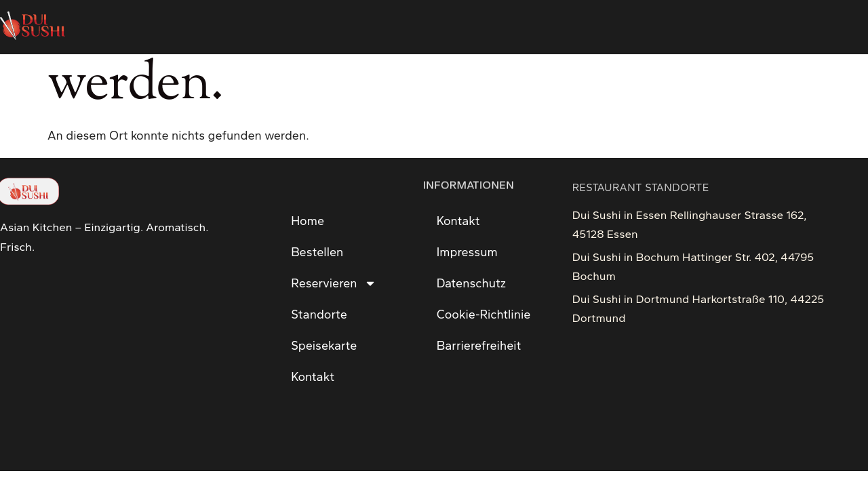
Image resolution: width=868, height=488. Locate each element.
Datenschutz (471, 283)
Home (308, 221)
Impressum (467, 252)
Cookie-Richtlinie (484, 314)
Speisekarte (324, 346)
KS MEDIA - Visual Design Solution (91, 449)
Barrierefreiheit (479, 346)
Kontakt (313, 377)
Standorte (319, 314)
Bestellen (317, 252)
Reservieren (333, 283)
